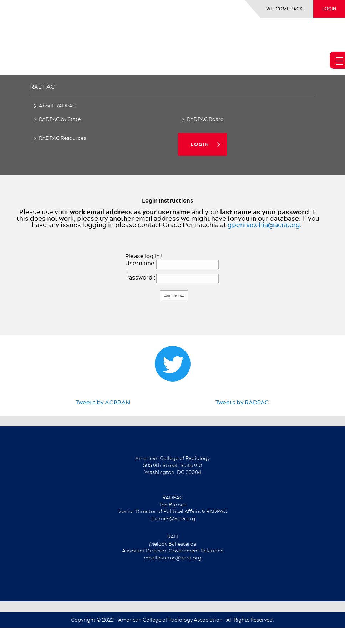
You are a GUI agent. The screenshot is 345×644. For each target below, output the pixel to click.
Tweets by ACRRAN (103, 402)
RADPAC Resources (62, 138)
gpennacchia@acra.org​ (264, 225)
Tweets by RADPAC (242, 402)
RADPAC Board (205, 119)
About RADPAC (57, 106)
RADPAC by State (60, 119)
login (329, 9)
